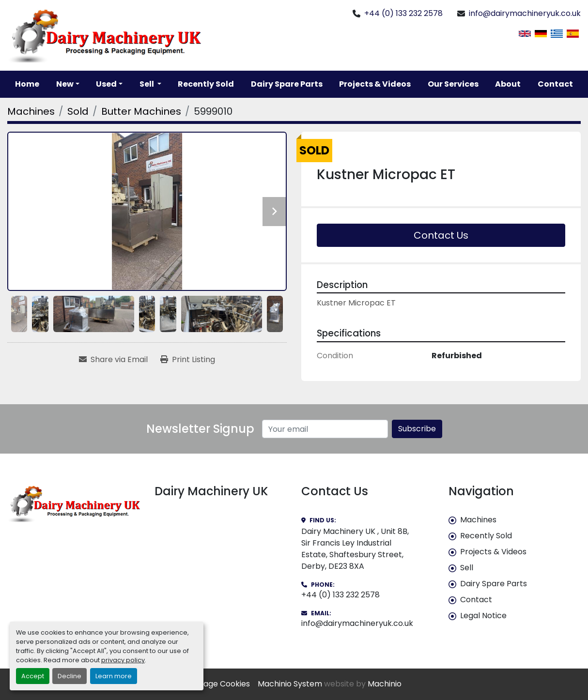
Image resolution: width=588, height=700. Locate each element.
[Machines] (31, 111)
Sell (467, 568)
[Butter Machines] (141, 111)
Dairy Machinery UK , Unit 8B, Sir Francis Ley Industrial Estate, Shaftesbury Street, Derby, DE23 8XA (355, 549)
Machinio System (290, 684)
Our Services (453, 84)
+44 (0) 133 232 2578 (403, 13)
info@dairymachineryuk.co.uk (525, 13)
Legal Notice (483, 616)
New (65, 84)
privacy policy (123, 660)
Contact (555, 84)
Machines (478, 520)
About (508, 84)
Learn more (114, 676)
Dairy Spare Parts (287, 84)
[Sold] (78, 111)
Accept (33, 676)
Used (106, 84)
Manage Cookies (218, 684)
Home (27, 84)
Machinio (385, 684)
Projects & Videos (375, 84)
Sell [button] (147, 84)
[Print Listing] (188, 360)
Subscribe (417, 429)
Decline (70, 676)
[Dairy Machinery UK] (74, 503)
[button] (68, 84)
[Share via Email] (113, 360)
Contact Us (441, 235)
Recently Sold (206, 84)
